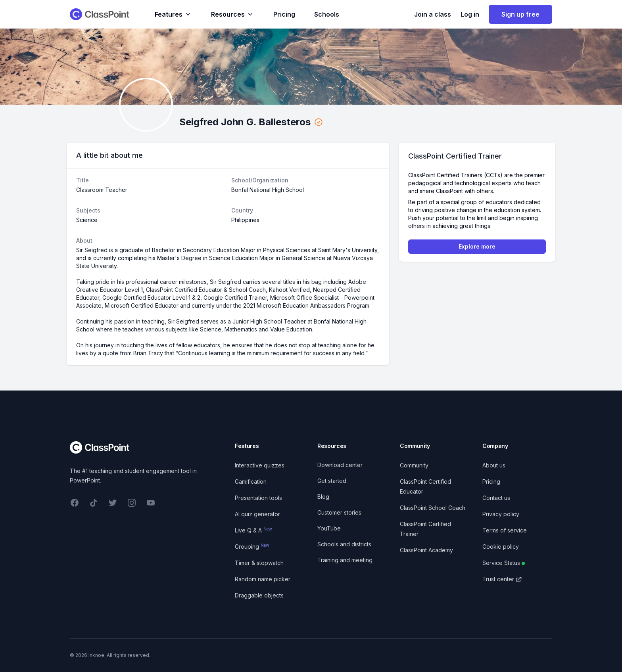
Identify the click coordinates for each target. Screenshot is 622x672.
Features (173, 14)
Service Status (504, 563)
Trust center (502, 579)
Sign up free (520, 14)
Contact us (496, 498)
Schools (327, 14)
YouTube (329, 528)
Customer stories (339, 512)
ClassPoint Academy (426, 550)
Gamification (251, 482)
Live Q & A (253, 530)
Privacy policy (501, 514)
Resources (233, 14)
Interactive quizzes (260, 465)
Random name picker (263, 579)
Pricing (284, 14)
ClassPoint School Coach (433, 508)
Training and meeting (345, 560)
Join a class (433, 14)
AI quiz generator (257, 514)
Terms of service (505, 530)
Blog (323, 497)
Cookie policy (501, 547)
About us (494, 465)
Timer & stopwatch (259, 563)
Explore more (477, 246)
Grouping (252, 547)
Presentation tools (258, 498)
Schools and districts (344, 544)
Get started (332, 481)
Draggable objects (259, 595)
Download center (340, 465)
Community (414, 465)
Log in (470, 14)
